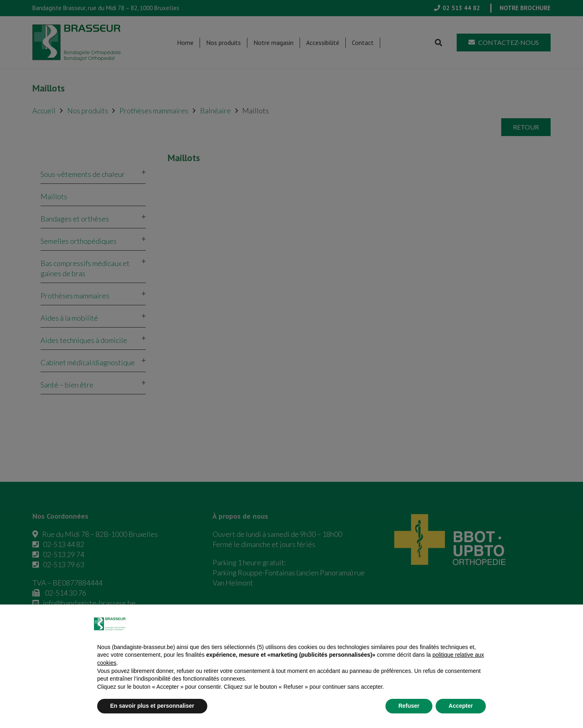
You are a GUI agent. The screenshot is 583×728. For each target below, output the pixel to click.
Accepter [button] (461, 706)
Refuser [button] (409, 706)
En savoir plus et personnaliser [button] (152, 706)
